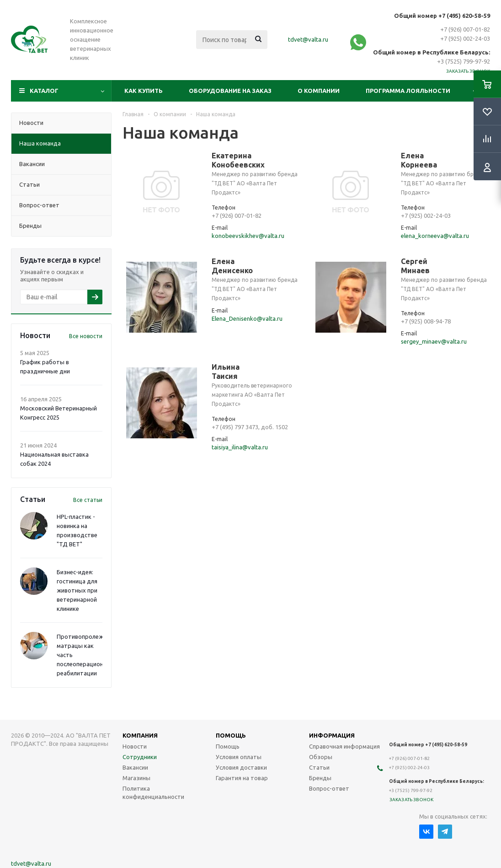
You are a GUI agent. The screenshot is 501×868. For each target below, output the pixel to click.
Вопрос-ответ (329, 788)
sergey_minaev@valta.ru (434, 341)
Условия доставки (241, 767)
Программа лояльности (408, 91)
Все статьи (88, 500)
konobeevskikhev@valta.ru (248, 236)
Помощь (228, 746)
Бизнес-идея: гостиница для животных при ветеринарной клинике (77, 590)
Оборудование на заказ (230, 91)
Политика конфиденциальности (153, 793)
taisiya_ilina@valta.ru (240, 447)
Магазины (136, 778)
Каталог (44, 91)
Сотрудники (140, 757)
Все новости (86, 336)
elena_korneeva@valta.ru (435, 236)
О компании (319, 91)
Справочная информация (344, 746)
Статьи (319, 767)
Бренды (320, 778)
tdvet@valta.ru (308, 39)
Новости (135, 746)
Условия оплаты (239, 757)
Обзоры (321, 757)
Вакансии (135, 767)
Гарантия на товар (242, 778)
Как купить (144, 91)
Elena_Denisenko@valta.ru (247, 318)
